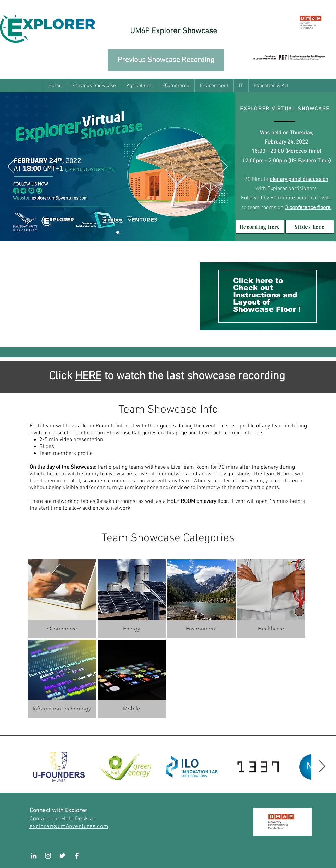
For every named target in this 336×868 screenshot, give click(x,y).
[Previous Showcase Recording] (166, 60)
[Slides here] (310, 227)
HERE (88, 376)
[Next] (224, 167)
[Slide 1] (118, 232)
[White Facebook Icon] (77, 856)
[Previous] (11, 167)
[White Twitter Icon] (62, 856)
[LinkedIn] (34, 856)
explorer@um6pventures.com (69, 827)
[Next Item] (322, 767)
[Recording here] (260, 227)
